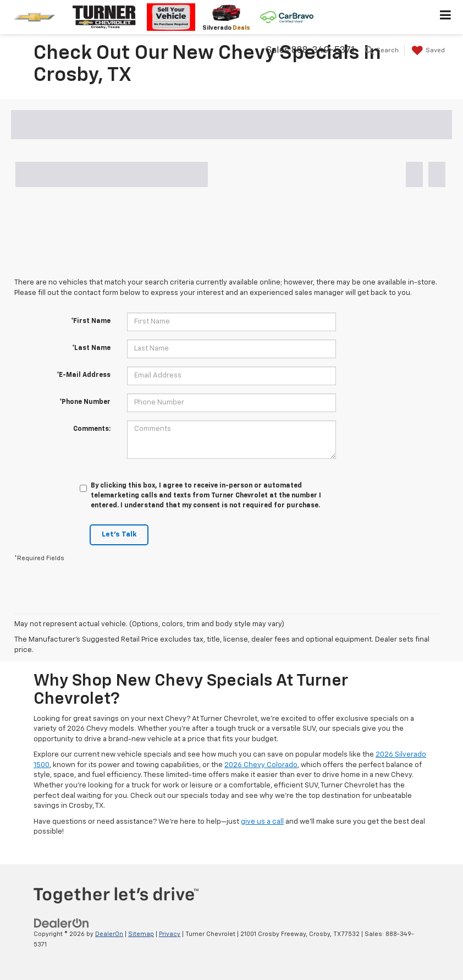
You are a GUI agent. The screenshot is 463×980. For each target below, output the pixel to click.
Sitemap (141, 934)
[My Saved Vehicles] (427, 51)
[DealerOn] (62, 924)
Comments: (92, 429)
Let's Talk (119, 535)
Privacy (170, 934)
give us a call (262, 822)
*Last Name (91, 348)
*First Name (91, 321)
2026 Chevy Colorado (261, 765)
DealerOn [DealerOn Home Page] (109, 934)
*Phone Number (85, 402)
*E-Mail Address (84, 375)
